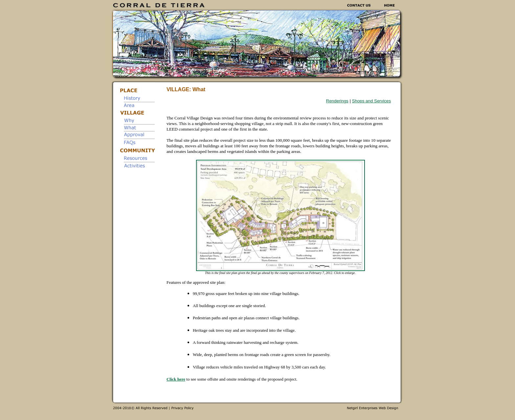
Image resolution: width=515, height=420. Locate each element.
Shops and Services (372, 101)
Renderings (337, 101)
